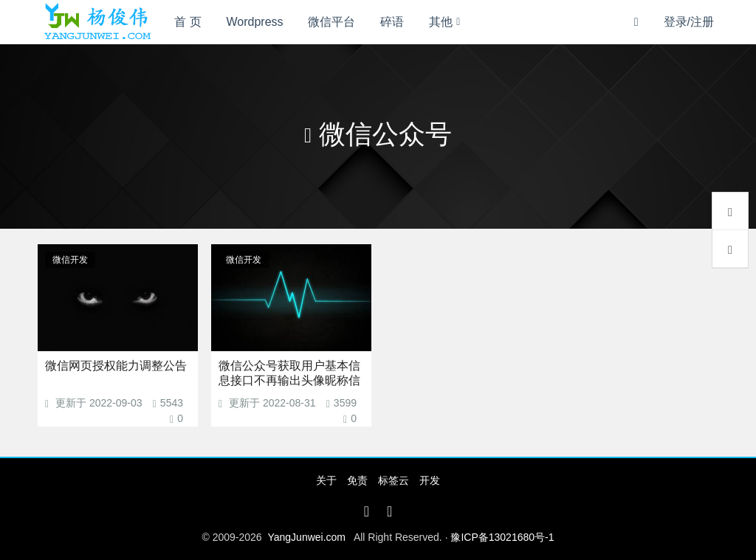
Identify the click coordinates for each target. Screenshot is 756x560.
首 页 (188, 22)
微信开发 (70, 260)
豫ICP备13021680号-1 (502, 537)
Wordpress (255, 22)
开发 (430, 480)
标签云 (394, 480)
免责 (357, 480)
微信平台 (331, 22)
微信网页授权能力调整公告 (116, 366)
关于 (326, 480)
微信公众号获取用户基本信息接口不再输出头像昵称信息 (289, 380)
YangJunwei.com (306, 537)
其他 (441, 22)
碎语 (392, 22)
